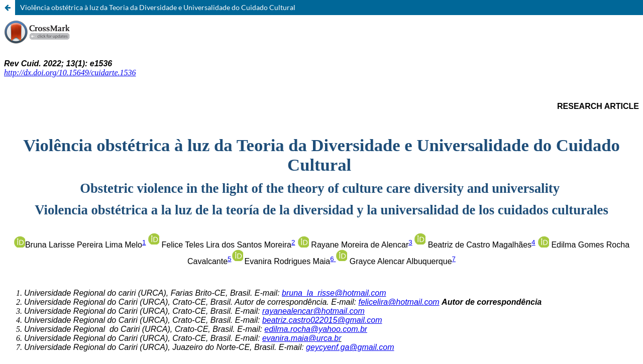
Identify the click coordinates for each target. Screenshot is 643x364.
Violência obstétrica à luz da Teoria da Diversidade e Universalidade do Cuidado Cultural (158, 7)
